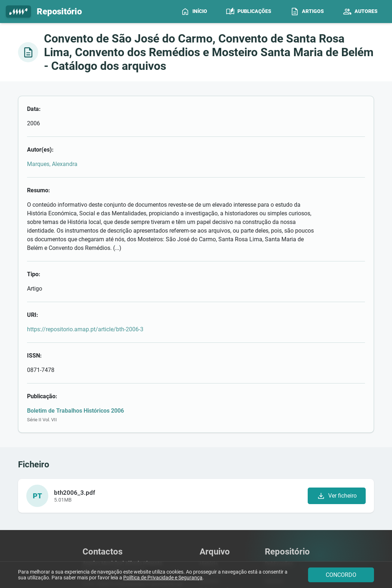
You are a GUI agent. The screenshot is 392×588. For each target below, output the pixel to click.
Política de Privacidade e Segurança (163, 578)
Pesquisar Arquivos (222, 497)
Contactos (211, 505)
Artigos (273, 472)
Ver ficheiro (336, 395)
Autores (274, 480)
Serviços (209, 480)
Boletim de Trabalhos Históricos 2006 (133, 310)
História (209, 463)
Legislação (212, 472)
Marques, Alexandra (110, 135)
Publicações (279, 463)
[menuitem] (194, 12)
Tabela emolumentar (224, 488)
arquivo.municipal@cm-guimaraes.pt (140, 483)
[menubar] (282, 12)
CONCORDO (341, 575)
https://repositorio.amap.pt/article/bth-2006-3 (142, 257)
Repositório (44, 12)
